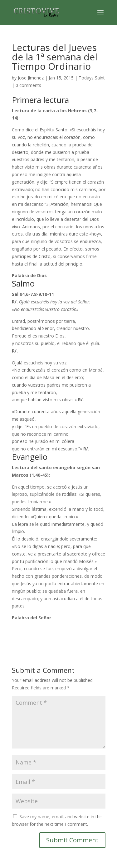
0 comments (28, 85)
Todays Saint (92, 78)
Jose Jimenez (31, 78)
